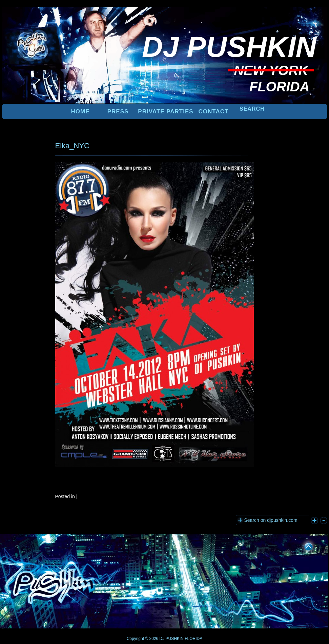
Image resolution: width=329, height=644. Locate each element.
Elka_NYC (72, 146)
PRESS (118, 112)
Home (80, 112)
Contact (214, 112)
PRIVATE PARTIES (166, 112)
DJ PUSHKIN (171, 639)
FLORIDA (193, 639)
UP (304, 546)
